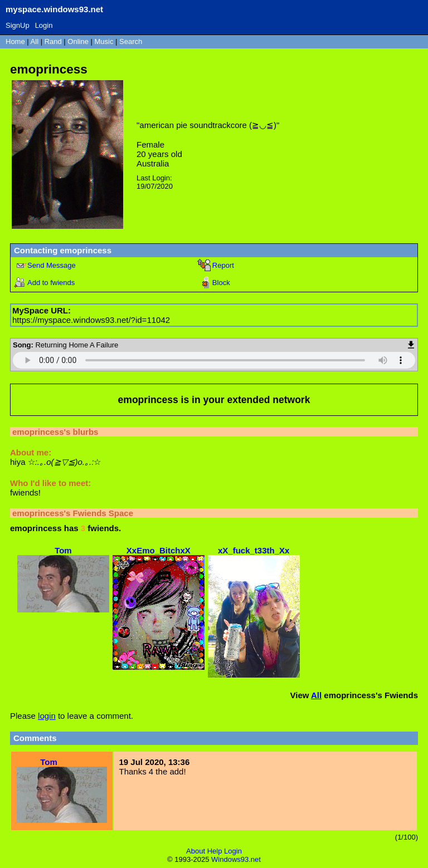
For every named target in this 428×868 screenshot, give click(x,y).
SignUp (18, 25)
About (196, 851)
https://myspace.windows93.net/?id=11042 (91, 320)
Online (78, 41)
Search (131, 41)
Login (44, 25)
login (47, 716)
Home (15, 41)
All (36, 41)
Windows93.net (236, 859)
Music (104, 41)
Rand (53, 41)
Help (215, 851)
